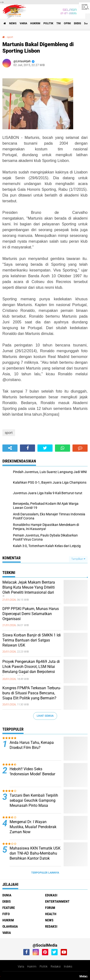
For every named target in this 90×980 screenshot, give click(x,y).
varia (23, 23)
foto (6, 914)
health (51, 914)
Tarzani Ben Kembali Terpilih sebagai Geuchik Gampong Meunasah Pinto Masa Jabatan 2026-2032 (34, 803)
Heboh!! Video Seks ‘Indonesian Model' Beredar (32, 771)
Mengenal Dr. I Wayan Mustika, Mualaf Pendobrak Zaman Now (33, 827)
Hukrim (32, 967)
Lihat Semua (45, 716)
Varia (21, 967)
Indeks (68, 967)
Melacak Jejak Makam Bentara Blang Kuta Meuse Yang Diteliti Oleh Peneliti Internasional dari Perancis (29, 590)
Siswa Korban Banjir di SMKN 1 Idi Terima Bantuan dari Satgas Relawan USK (32, 640)
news (13, 23)
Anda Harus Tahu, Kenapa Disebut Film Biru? (32, 745)
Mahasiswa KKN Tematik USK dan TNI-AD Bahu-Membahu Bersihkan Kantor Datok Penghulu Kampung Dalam (35, 856)
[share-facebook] (27, 448)
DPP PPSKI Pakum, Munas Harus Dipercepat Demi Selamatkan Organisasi (31, 614)
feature (9, 908)
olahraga (10, 926)
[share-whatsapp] (63, 448)
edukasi (51, 895)
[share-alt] (10, 448)
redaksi (51, 926)
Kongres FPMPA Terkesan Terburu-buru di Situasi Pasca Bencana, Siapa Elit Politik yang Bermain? (32, 693)
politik (48, 23)
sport (10, 37)
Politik (44, 967)
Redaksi (56, 967)
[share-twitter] (45, 448)
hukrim (35, 23)
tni (59, 23)
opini (67, 23)
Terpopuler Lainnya (45, 873)
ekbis (78, 23)
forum (50, 908)
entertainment (57, 901)
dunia (7, 895)
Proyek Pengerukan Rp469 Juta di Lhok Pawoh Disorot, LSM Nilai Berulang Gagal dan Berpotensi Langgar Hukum (31, 669)
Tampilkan (78, 559)
